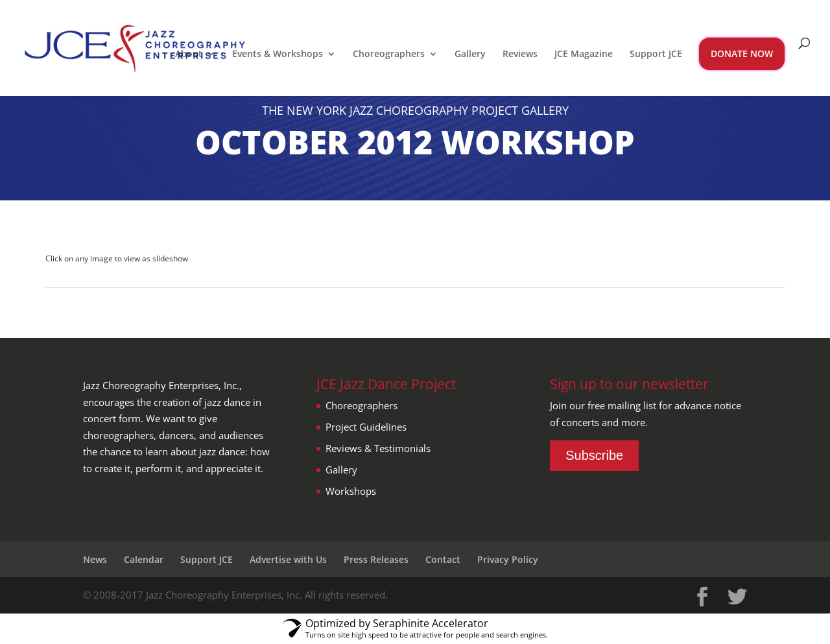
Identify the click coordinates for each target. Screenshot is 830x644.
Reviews (520, 54)
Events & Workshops (278, 54)
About (189, 54)
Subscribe (594, 455)
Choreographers (389, 54)
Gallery (470, 54)
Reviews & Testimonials (378, 448)
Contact (443, 559)
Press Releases (376, 559)
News (95, 559)
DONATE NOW (742, 54)
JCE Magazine (584, 54)
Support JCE (656, 54)
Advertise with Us (288, 559)
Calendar (144, 559)
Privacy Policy (508, 559)
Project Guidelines (366, 427)
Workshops (351, 491)
